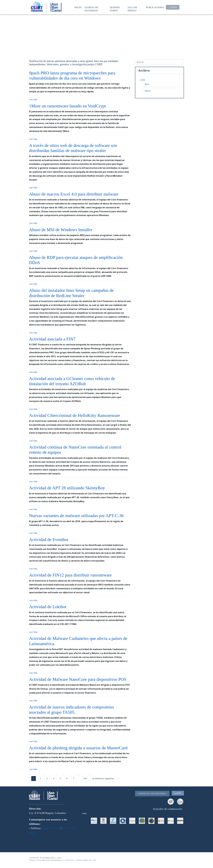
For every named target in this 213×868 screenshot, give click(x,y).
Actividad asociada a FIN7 (52, 339)
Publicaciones (155, 7)
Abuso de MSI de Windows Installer (61, 230)
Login (173, 7)
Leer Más (33, 99)
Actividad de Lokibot (48, 607)
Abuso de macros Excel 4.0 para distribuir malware (74, 194)
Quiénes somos (115, 9)
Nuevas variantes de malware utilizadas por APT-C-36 (76, 516)
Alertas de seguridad (91, 9)
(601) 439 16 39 (51, 828)
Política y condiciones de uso (81, 860)
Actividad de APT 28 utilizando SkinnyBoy (67, 488)
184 (85, 778)
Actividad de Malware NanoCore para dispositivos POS (78, 679)
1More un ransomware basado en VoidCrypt (67, 106)
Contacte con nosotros (152, 793)
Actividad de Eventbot (49, 540)
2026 (143, 80)
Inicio (78, 7)
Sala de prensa (133, 9)
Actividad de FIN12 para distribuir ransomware (70, 575)
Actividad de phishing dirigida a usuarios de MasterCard (78, 748)
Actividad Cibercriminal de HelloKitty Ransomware (75, 415)
